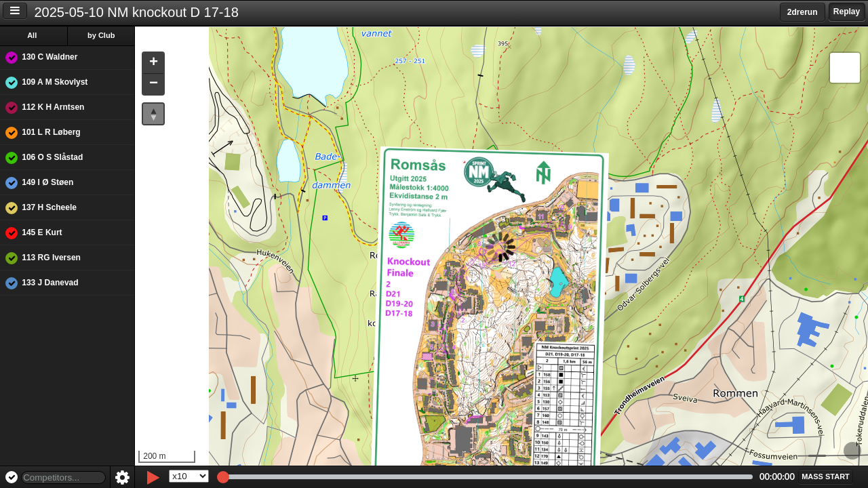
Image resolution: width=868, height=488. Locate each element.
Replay (847, 12)
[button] (155, 63)
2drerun (803, 12)
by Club (102, 35)
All (33, 35)
